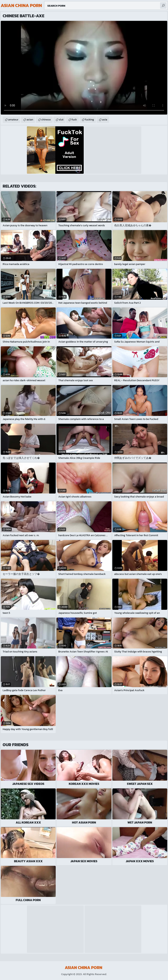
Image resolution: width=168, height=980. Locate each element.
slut (61, 120)
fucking (89, 120)
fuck (74, 120)
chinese (46, 120)
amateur (13, 120)
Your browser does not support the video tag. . (84, 68)
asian (30, 120)
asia (105, 120)
